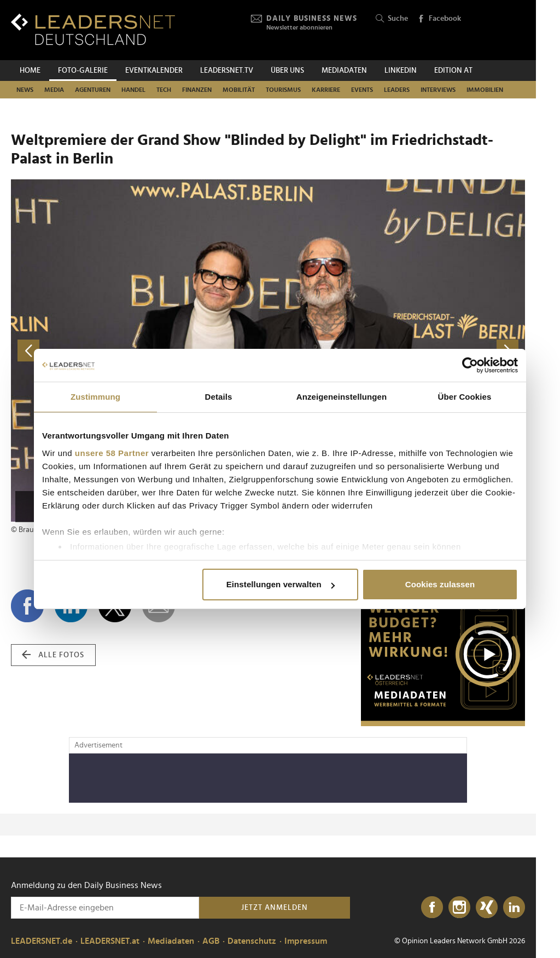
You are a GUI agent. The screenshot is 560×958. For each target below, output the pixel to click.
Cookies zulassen (440, 584)
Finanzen (197, 90)
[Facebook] (432, 908)
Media (54, 90)
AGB (211, 941)
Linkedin (401, 71)
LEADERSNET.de (42, 941)
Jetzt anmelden (275, 908)
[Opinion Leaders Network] (499, 30)
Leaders (397, 90)
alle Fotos (53, 655)
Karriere (326, 90)
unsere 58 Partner (112, 453)
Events (362, 90)
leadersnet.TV (227, 71)
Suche (392, 19)
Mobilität (239, 90)
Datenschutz (252, 941)
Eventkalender (154, 71)
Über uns (287, 71)
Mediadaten (344, 71)
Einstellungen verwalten (281, 584)
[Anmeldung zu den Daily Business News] (105, 908)
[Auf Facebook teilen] (27, 606)
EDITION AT (453, 71)
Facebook (439, 19)
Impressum (306, 941)
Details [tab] (219, 397)
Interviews (438, 90)
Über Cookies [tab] (465, 397)
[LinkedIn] (514, 908)
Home (30, 71)
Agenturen (93, 90)
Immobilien (485, 90)
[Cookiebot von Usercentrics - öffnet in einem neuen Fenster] (470, 365)
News (25, 90)
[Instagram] (459, 908)
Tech (164, 90)
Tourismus (283, 90)
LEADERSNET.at (110, 941)
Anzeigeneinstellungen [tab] (342, 397)
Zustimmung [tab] (95, 397)
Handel (133, 90)
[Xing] (487, 908)
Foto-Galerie (83, 71)
